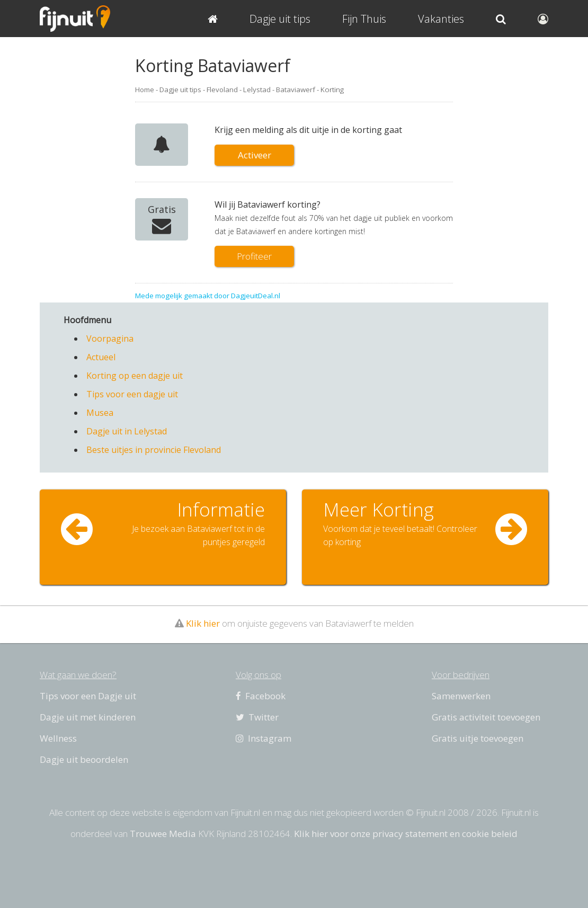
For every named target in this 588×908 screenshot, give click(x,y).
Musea (100, 413)
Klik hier (203, 623)
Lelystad (257, 90)
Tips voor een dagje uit (132, 394)
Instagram (264, 738)
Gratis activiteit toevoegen (486, 717)
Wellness (58, 738)
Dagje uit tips (180, 90)
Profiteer (254, 256)
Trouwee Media (163, 834)
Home (145, 90)
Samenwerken (461, 696)
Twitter (257, 717)
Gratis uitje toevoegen (478, 738)
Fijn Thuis (364, 19)
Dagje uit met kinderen (88, 717)
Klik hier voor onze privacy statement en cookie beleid (406, 834)
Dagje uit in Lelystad (127, 431)
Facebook (261, 696)
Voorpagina (110, 339)
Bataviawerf (296, 90)
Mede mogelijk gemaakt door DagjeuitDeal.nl (208, 296)
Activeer (255, 155)
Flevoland (222, 90)
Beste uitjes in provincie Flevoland (154, 450)
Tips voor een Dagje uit (88, 696)
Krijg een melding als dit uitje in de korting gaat (308, 130)
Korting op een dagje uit (135, 376)
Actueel (101, 357)
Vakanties (441, 19)
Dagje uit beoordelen (84, 759)
